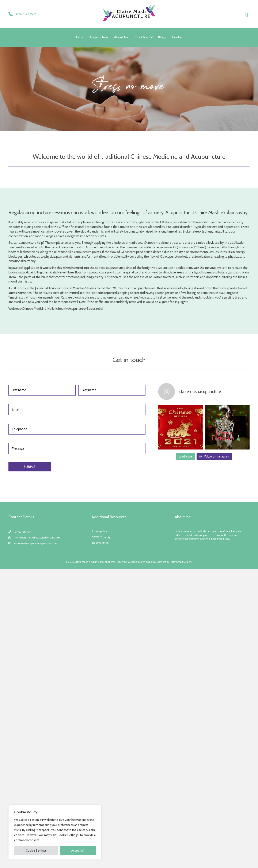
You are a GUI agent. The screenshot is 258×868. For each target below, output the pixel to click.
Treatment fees (100, 543)
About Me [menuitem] (121, 37)
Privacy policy (99, 531)
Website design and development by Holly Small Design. (160, 562)
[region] (55, 832)
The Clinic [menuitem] (142, 37)
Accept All (78, 851)
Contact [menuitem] (178, 37)
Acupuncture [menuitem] (99, 37)
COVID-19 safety (101, 537)
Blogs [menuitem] (162, 37)
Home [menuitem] (79, 37)
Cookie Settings (36, 851)
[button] (152, 37)
